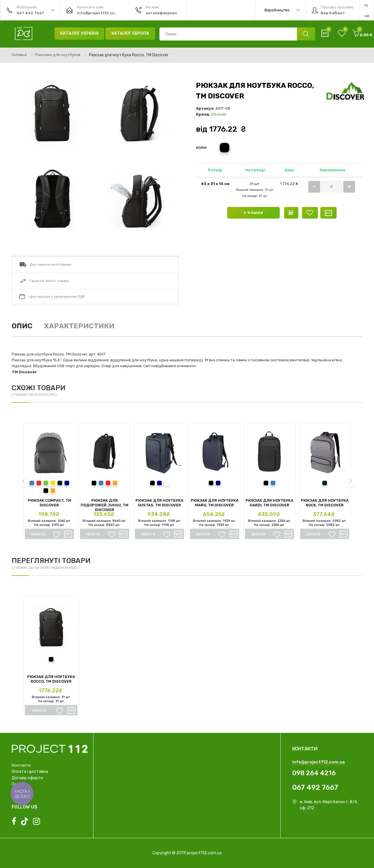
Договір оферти (27, 778)
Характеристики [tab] (79, 326)
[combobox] (237, 34)
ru (366, 5)
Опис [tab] (22, 326)
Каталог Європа (130, 33)
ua (367, 16)
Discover (219, 114)
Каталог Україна (79, 33)
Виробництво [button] (282, 10)
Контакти (21, 765)
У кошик (254, 213)
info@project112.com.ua (319, 762)
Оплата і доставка (30, 772)
